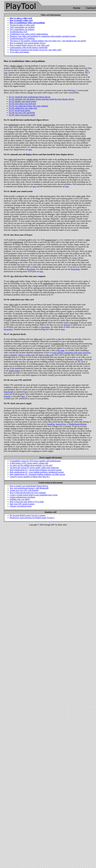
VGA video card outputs (19, 52)
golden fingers (15, 371)
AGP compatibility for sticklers (22, 27)
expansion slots (49, 125)
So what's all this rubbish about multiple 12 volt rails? (31, 465)
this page (61, 350)
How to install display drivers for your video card (29, 45)
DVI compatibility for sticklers (22, 29)
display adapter (17, 66)
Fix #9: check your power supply (22, 115)
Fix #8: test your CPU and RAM (22, 113)
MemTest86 (9, 392)
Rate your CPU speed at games (22, 504)
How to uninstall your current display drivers (28, 43)
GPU (41, 316)
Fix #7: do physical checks (20, 110)
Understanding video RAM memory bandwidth (29, 47)
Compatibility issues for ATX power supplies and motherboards (35, 461)
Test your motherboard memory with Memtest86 (29, 488)
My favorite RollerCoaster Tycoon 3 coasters (28, 515)
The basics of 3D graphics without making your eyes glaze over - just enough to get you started (48, 41)
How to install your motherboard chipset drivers (29, 486)
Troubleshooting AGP (18, 32)
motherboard (13, 125)
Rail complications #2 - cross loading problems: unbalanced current (37, 472)
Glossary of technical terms (21, 506)
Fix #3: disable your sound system (23, 101)
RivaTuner (31, 269)
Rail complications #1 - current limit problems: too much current (36, 470)
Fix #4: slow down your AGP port (22, 104)
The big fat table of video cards (22, 25)
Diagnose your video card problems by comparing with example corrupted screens (43, 36)
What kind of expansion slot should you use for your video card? (36, 50)
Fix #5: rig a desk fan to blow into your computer (29, 106)
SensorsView (61, 424)
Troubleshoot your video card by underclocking (29, 34)
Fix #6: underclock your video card (23, 108)
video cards (86, 138)
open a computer (10, 355)
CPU (29, 125)
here (74, 90)
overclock (74, 323)
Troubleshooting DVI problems (22, 38)
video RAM (63, 316)
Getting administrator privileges (22, 497)
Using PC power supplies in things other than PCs (30, 477)
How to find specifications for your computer (28, 493)
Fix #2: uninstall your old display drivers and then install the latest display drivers (42, 99)
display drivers (63, 134)
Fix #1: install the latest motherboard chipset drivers (30, 97)
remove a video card (26, 355)
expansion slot (50, 240)
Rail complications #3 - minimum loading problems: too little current (37, 474)
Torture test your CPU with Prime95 (24, 490)
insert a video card (46, 355)
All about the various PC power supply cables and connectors (34, 468)
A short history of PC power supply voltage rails (29, 463)
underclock (8, 318)
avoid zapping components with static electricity (71, 353)
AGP (79, 138)
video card (12, 159)
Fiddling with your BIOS (20, 499)
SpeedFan (51, 424)
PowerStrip (75, 269)
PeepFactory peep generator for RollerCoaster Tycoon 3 (32, 518)
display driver (33, 159)
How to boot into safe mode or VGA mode (27, 502)
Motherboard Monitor (78, 424)
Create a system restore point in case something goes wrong (34, 495)
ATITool (67, 325)
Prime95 (7, 396)
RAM (39, 125)
